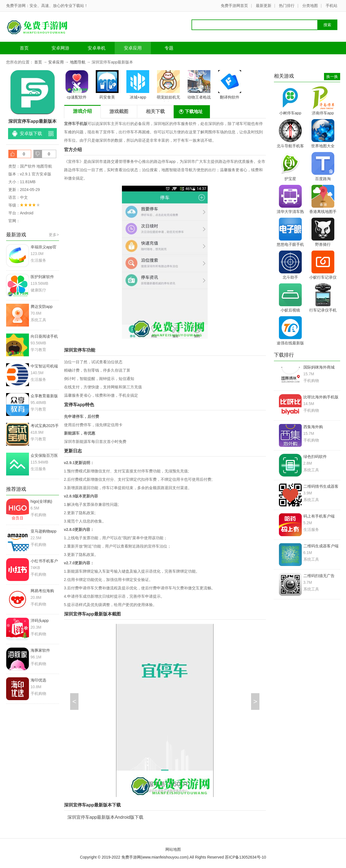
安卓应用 (133, 48)
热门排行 (287, 6)
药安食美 (107, 85)
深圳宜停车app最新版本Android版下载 (105, 817)
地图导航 (78, 62)
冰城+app (138, 85)
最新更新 (264, 6)
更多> (54, 235)
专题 (169, 48)
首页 (24, 48)
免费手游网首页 (234, 6)
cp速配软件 (77, 85)
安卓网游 (60, 48)
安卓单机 (97, 48)
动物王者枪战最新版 (199, 86)
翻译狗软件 (230, 85)
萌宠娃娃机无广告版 (168, 86)
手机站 (332, 6)
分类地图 (310, 6)
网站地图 (173, 849)
